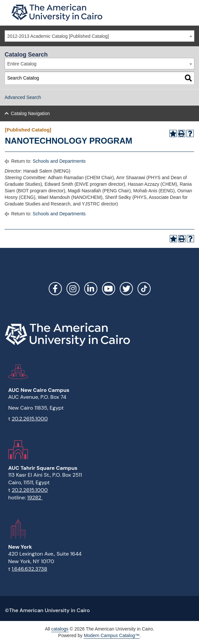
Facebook (55, 289)
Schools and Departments (59, 161)
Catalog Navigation (30, 113)
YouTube (109, 289)
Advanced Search (23, 97)
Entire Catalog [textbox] (22, 64)
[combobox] (99, 36)
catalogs (60, 629)
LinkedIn (91, 289)
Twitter (126, 289)
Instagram (73, 289)
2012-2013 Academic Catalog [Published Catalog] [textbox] (58, 36)
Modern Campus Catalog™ (112, 635)
